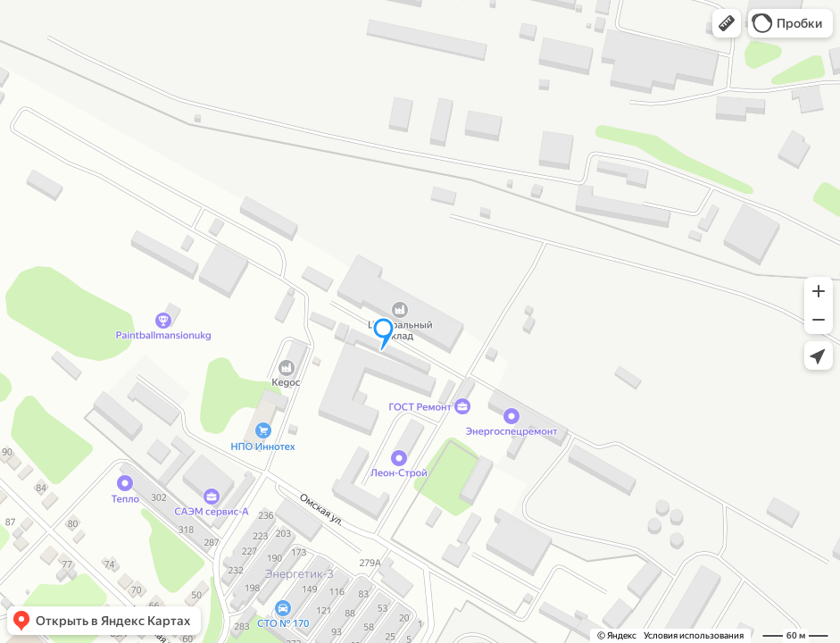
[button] (727, 23)
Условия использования (694, 635)
